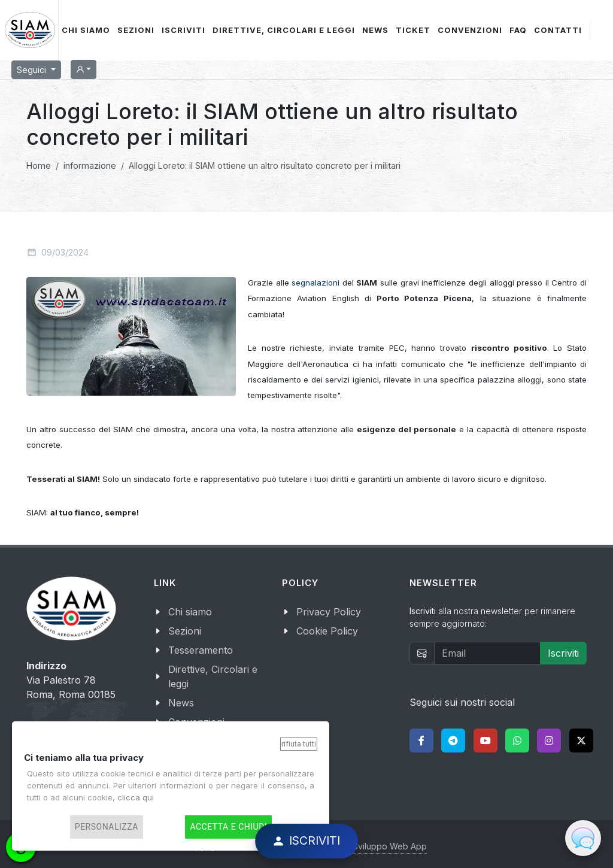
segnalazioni (315, 283)
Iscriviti (563, 653)
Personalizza (107, 827)
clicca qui (136, 797)
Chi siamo (190, 612)
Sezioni (185, 631)
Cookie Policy (327, 631)
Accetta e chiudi (228, 827)
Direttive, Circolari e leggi (213, 676)
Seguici (33, 70)
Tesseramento (201, 650)
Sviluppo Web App (390, 846)
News (181, 703)
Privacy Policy (329, 612)
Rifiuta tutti (299, 744)
